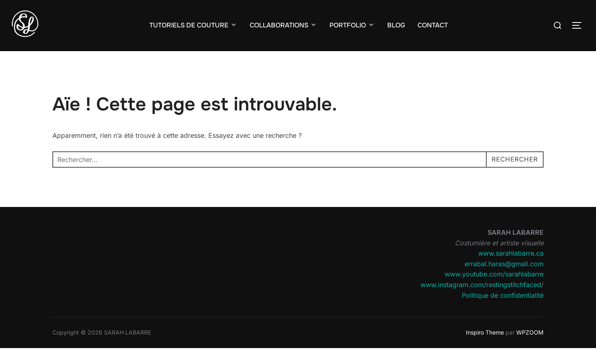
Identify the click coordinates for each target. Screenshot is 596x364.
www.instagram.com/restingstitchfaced (481, 301)
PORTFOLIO (352, 25)
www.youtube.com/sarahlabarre (494, 290)
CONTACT (433, 25)
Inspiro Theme (485, 348)
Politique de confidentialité (503, 311)
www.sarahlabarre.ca (511, 269)
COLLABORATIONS (283, 25)
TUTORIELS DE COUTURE (193, 25)
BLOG (396, 25)
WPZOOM (530, 348)
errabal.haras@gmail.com (504, 279)
